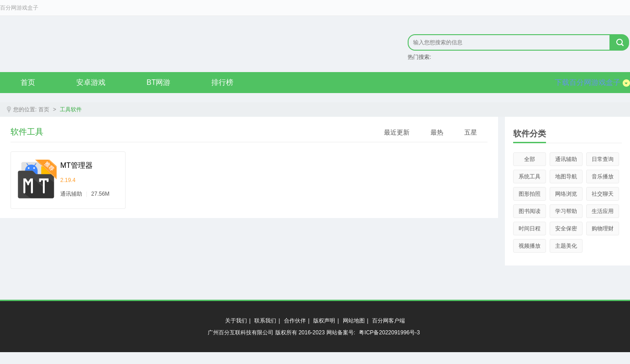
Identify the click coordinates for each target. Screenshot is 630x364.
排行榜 (222, 82)
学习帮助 (566, 211)
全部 (530, 159)
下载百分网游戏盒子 (592, 83)
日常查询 (603, 159)
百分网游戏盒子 (19, 8)
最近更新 (397, 132)
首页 (28, 82)
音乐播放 (603, 177)
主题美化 (566, 246)
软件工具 (27, 132)
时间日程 (530, 229)
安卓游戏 (91, 82)
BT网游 (158, 82)
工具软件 (71, 109)
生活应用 (603, 211)
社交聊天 (603, 194)
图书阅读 (530, 211)
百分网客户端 (388, 321)
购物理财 (603, 229)
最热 (437, 132)
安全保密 (566, 229)
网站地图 (354, 321)
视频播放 (530, 246)
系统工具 (530, 177)
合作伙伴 (295, 321)
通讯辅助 (566, 159)
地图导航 (566, 177)
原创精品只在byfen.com (123, 44)
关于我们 (236, 321)
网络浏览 (566, 194)
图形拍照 (530, 194)
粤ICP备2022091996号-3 (389, 333)
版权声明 (324, 321)
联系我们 (265, 321)
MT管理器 (76, 165)
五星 (471, 132)
